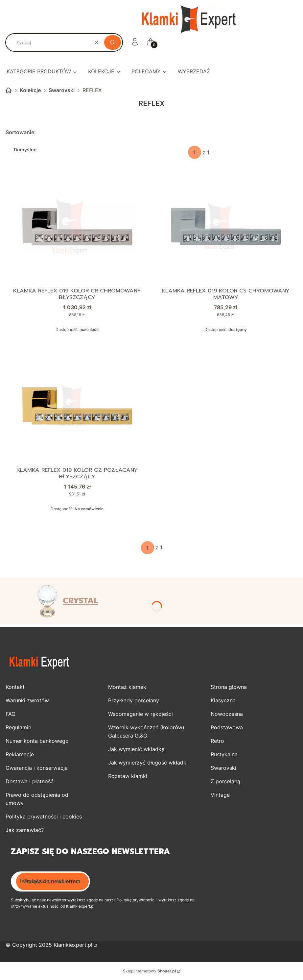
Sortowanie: (21, 132)
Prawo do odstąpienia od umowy (37, 799)
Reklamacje (20, 755)
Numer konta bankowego (37, 741)
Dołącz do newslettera (52, 882)
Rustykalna (224, 755)
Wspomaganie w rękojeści (140, 714)
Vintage (220, 795)
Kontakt (15, 687)
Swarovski (62, 90)
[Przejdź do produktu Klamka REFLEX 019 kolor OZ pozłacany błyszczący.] (77, 406)
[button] (113, 42)
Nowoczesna (227, 714)
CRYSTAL (80, 601)
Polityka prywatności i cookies (44, 817)
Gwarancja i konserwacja (37, 768)
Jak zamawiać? (25, 830)
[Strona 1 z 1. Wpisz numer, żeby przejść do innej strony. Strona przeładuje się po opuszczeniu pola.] (195, 152)
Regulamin (18, 728)
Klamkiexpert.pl (73, 945)
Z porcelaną (225, 782)
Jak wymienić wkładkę (136, 749)
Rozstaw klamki (128, 776)
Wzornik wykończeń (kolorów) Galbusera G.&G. (146, 732)
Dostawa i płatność (30, 782)
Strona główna (9, 90)
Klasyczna (223, 701)
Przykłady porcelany (134, 701)
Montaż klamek (127, 687)
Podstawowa (227, 728)
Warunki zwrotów (27, 701)
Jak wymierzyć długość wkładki (148, 763)
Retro (217, 741)
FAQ (11, 714)
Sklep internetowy (149, 971)
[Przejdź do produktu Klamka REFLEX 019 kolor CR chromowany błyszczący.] (77, 227)
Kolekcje (30, 90)
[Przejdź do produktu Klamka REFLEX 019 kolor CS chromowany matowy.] (226, 227)
